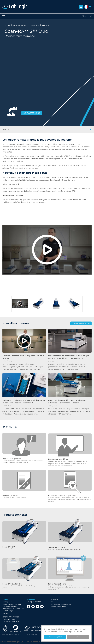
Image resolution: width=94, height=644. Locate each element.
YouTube (42, 605)
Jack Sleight (35, 633)
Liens (53, 600)
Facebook (29, 605)
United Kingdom (55, 637)
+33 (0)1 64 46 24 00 (34, 600)
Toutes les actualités (81, 323)
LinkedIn (37, 605)
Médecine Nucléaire (20, 25)
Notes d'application (59, 605)
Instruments (35, 25)
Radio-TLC (46, 25)
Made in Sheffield (16, 627)
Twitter (33, 605)
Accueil (8, 25)
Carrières (55, 598)
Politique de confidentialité (61, 603)
